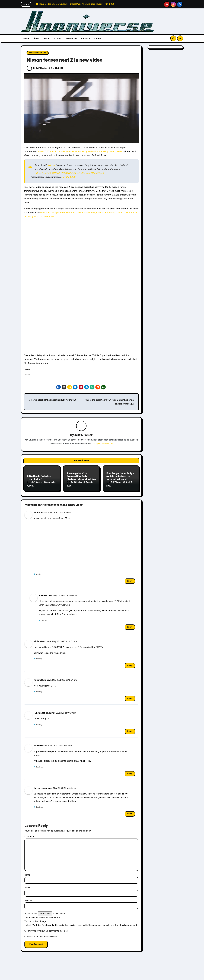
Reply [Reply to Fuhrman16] (130, 730)
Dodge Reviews (36, 978)
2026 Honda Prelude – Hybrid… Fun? (39, 478)
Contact (58, 38)
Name (27, 874)
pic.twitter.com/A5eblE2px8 (90, 173)
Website (28, 899)
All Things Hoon (36, 974)
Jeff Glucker (84, 435)
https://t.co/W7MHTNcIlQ (48, 173)
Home (26, 38)
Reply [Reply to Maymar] (130, 626)
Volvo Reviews (155, 978)
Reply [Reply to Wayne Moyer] (130, 813)
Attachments (31, 912)
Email (27, 886)
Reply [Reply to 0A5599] (130, 580)
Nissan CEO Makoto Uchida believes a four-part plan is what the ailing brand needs (80, 151)
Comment (30, 835)
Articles (47, 38)
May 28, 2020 (68, 177)
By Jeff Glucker (37, 68)
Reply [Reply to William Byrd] (130, 664)
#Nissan (52, 165)
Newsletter (72, 38)
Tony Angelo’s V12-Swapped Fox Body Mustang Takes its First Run (81, 476)
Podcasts (86, 38)
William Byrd (40, 640)
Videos (98, 38)
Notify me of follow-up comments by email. (47, 930)
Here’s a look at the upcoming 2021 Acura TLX (52, 400)
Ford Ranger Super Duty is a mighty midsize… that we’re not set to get (120, 476)
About (36, 38)
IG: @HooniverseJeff (103, 444)
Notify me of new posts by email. (42, 935)
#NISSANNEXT (68, 173)
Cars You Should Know (38, 53)
